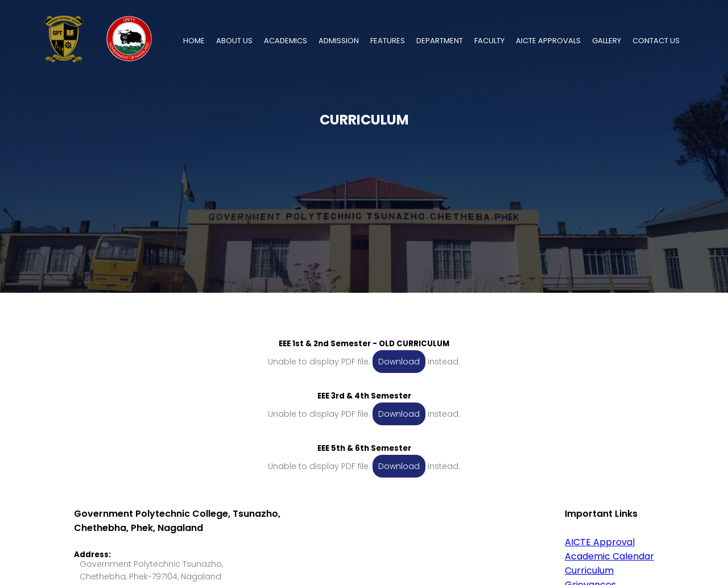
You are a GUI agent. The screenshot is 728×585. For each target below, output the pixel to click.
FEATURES (388, 41)
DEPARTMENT (440, 41)
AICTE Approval (600, 542)
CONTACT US (656, 41)
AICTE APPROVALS (548, 41)
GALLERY (607, 41)
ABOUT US (234, 41)
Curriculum (589, 571)
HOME (194, 41)
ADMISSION (339, 41)
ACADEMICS (286, 41)
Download (399, 362)
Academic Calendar (609, 556)
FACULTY (489, 41)
